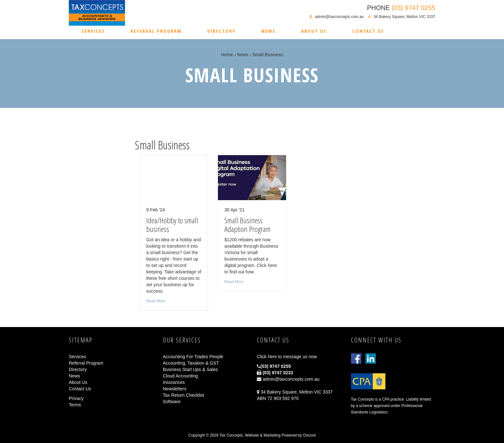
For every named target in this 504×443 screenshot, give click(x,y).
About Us (314, 31)
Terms (75, 405)
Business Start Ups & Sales (190, 369)
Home (227, 55)
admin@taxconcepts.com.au (339, 17)
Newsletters (175, 389)
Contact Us (368, 31)
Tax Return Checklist (184, 395)
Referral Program (156, 31)
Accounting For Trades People (193, 357)
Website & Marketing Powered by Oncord (280, 435)
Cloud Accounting (180, 376)
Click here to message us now (287, 357)
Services (93, 31)
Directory (221, 31)
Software (172, 402)
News (268, 31)
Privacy (76, 398)
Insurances (174, 382)
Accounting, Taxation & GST (191, 363)
